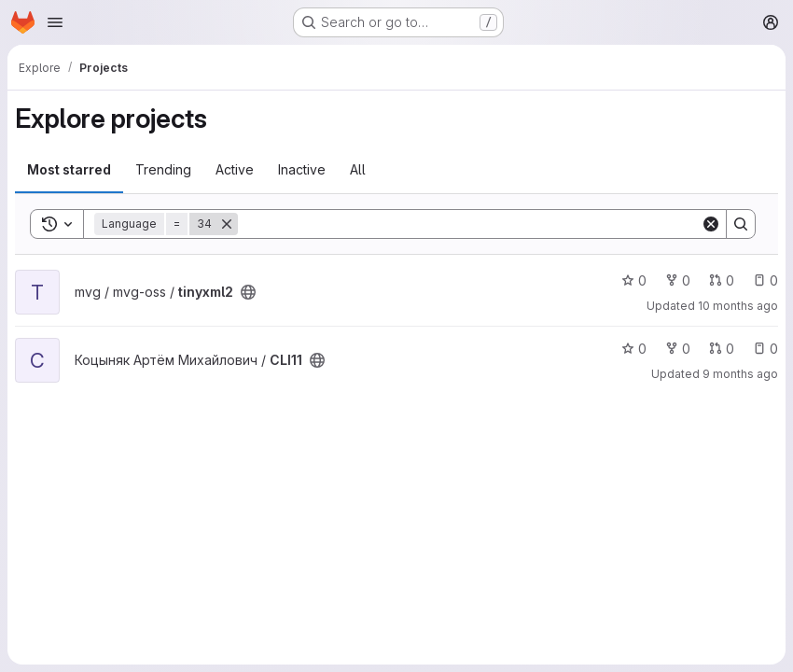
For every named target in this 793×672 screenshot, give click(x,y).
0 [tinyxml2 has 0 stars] (634, 280)
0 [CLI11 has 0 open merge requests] (722, 349)
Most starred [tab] (69, 169)
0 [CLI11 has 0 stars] (634, 349)
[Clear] (711, 224)
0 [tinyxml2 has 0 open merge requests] (722, 280)
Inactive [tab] (302, 169)
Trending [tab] (163, 169)
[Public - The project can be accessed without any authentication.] (248, 292)
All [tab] (358, 169)
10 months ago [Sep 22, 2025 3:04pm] (738, 306)
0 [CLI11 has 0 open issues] (765, 349)
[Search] (469, 224)
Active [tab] (235, 169)
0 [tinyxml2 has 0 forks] (678, 280)
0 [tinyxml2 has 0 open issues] (765, 280)
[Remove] (227, 224)
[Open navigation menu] (55, 22)
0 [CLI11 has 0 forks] (678, 349)
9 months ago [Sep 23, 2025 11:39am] (740, 374)
